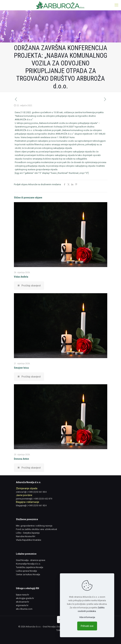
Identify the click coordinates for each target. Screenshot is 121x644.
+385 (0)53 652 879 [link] (43, 499)
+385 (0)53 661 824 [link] (37, 505)
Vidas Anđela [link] (21, 277)
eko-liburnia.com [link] (24, 609)
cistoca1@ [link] (21, 492)
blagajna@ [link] (21, 505)
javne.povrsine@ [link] (24, 499)
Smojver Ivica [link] (21, 368)
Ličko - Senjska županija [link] (28, 533)
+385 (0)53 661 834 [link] (37, 492)
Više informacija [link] (87, 617)
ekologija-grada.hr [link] (25, 598)
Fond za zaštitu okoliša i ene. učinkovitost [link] (36, 529)
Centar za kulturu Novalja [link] (28, 574)
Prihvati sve (87, 626)
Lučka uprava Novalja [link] (26, 571)
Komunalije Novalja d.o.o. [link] (28, 564)
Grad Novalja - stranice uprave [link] (31, 560)
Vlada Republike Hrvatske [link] (29, 540)
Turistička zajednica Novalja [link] (30, 567)
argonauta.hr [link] (22, 605)
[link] (60, 5)
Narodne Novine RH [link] (26, 536)
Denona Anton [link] (21, 459)
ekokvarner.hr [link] (22, 602)
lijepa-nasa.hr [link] (22, 595)
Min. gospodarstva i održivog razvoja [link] (34, 526)
